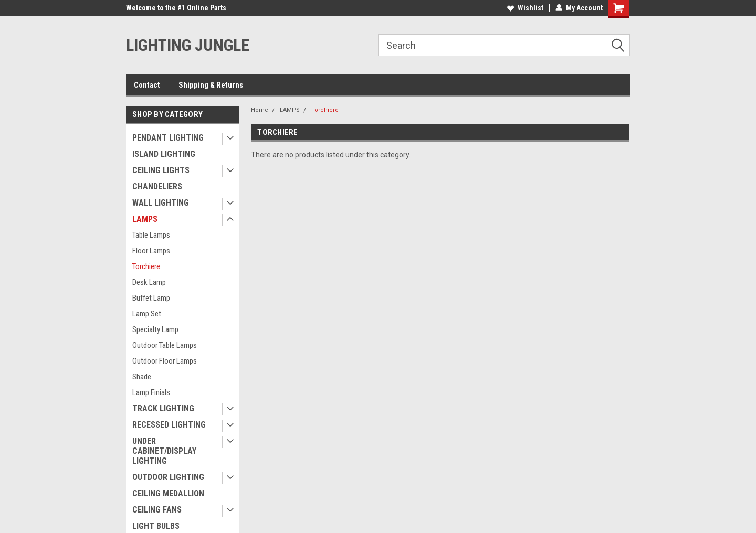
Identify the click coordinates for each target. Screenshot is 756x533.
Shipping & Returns (211, 85)
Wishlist (525, 8)
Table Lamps (151, 235)
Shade (142, 377)
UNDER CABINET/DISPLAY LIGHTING (164, 451)
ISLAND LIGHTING (164, 154)
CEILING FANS (157, 510)
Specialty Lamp (155, 329)
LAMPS (145, 219)
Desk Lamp (149, 282)
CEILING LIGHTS (161, 170)
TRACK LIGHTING (163, 408)
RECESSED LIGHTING (169, 425)
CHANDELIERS (157, 186)
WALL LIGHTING (161, 203)
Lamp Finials (151, 392)
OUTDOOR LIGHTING (168, 477)
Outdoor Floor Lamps (165, 361)
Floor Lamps (151, 251)
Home (260, 110)
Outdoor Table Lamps (165, 345)
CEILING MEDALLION (168, 493)
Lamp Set (147, 314)
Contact (147, 85)
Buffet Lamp (151, 298)
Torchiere (146, 266)
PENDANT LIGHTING (168, 138)
